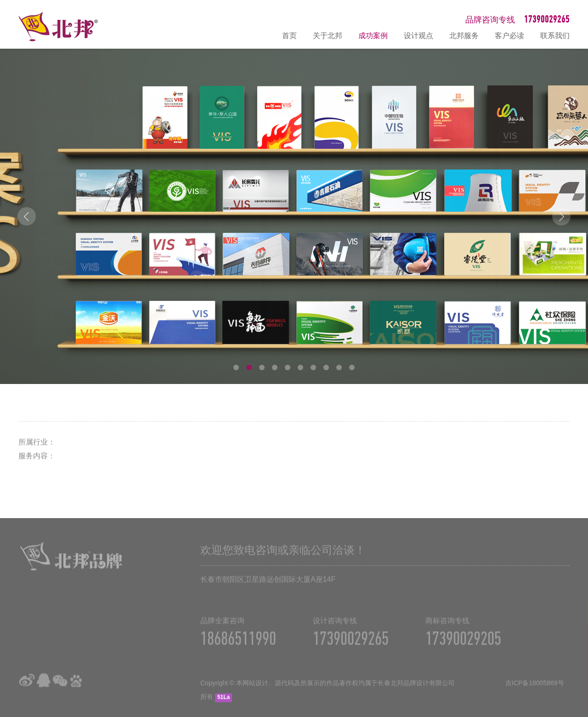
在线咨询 (577, 612)
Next (561, 216)
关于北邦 (328, 36)
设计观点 (418, 36)
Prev (27, 216)
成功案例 (373, 36)
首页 (289, 36)
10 (352, 367)
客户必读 (509, 36)
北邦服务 (464, 36)
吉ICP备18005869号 (535, 690)
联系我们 (555, 36)
